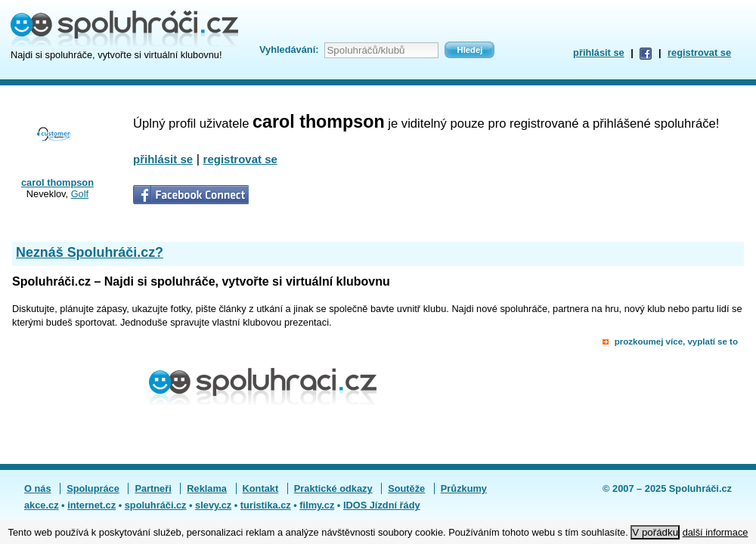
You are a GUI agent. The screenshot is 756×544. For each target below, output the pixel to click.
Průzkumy (464, 488)
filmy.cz (317, 505)
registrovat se (699, 53)
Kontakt (261, 488)
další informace (716, 532)
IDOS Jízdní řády (382, 505)
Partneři (153, 488)
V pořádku (655, 532)
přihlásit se (599, 53)
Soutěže (406, 488)
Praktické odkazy (333, 488)
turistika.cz (266, 505)
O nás (38, 488)
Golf (80, 194)
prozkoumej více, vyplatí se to (676, 342)
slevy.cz (213, 505)
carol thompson (57, 182)
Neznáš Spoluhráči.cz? (90, 252)
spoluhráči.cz (156, 505)
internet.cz (91, 505)
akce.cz (42, 505)
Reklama (207, 488)
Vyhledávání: (289, 49)
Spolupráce (93, 488)
